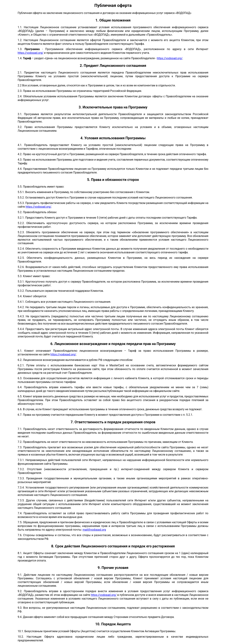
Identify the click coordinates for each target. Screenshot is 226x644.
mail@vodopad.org (94, 530)
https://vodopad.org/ (30, 53)
